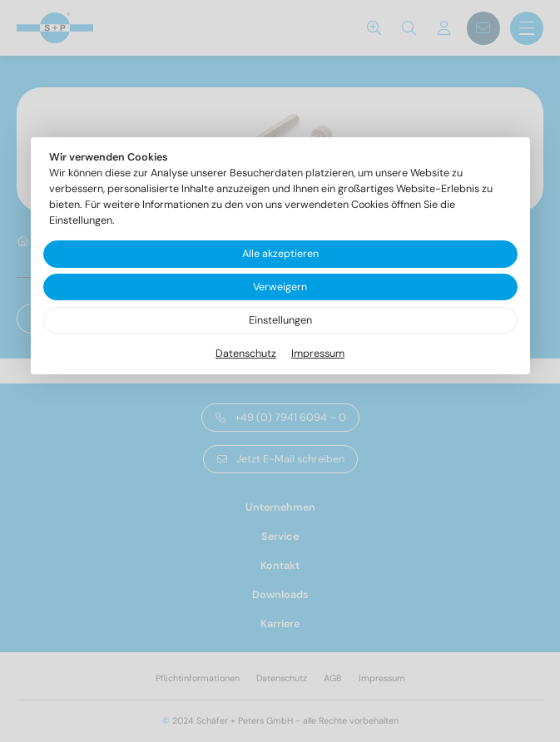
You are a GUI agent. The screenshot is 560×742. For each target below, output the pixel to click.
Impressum (318, 354)
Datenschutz (246, 354)
